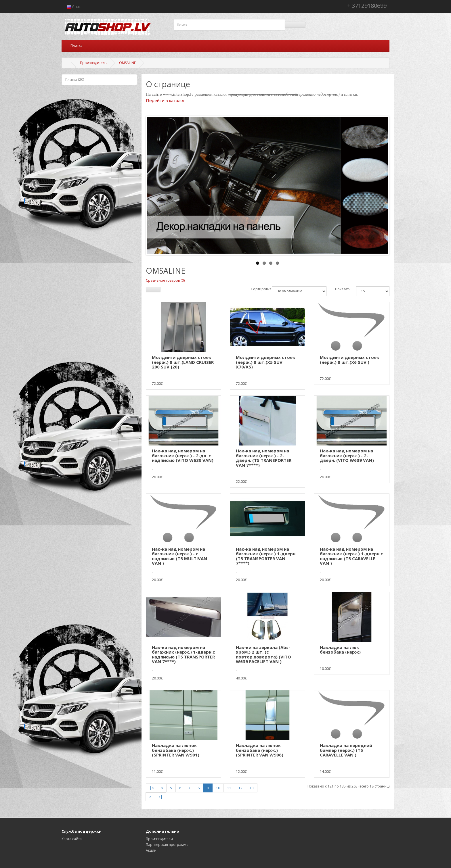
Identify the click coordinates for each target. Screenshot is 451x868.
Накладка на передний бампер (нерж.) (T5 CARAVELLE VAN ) (346, 750)
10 (218, 788)
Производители (159, 839)
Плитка (76, 46)
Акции (151, 850)
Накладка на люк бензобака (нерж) (340, 650)
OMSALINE (127, 63)
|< (152, 788)
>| (160, 797)
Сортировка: (257, 289)
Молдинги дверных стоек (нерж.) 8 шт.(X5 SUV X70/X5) (265, 362)
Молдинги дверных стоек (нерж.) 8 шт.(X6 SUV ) (349, 360)
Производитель (93, 63)
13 (252, 788)
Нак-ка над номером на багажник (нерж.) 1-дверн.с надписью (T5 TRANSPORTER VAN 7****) (183, 654)
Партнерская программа (167, 845)
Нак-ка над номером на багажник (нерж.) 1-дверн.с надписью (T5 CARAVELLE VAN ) (351, 556)
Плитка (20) (75, 79)
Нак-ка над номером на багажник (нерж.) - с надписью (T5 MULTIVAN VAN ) (179, 556)
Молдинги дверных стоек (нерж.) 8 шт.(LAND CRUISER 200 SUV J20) (183, 362)
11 (229, 788)
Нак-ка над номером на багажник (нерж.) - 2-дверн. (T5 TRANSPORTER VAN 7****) (264, 458)
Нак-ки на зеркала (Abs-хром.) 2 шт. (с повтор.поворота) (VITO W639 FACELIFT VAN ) (263, 654)
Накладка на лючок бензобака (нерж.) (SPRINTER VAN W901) (176, 750)
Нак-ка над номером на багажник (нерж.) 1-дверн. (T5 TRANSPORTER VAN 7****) (266, 556)
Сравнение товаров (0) (165, 280)
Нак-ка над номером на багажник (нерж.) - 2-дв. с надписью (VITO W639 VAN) (183, 455)
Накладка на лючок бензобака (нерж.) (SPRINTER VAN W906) (260, 750)
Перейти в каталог (165, 100)
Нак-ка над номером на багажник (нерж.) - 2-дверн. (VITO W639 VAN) (347, 455)
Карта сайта (72, 839)
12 (240, 788)
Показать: (341, 289)
